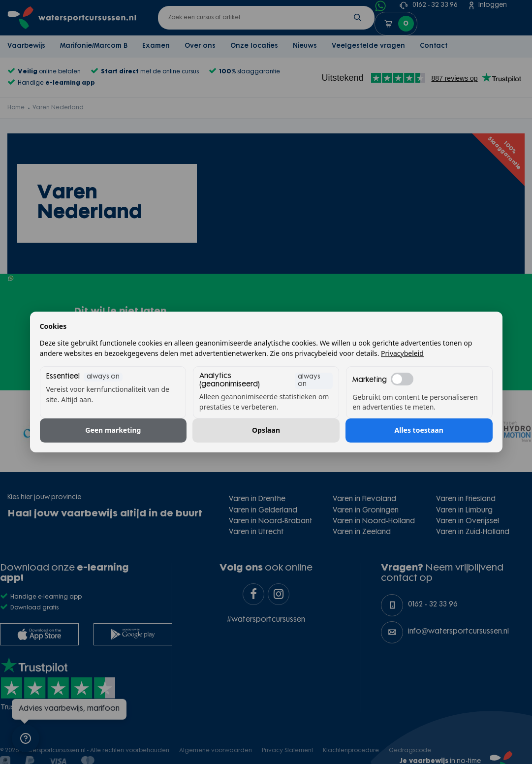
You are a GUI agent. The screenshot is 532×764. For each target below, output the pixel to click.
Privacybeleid (402, 353)
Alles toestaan (419, 430)
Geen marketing (113, 430)
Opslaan (266, 430)
